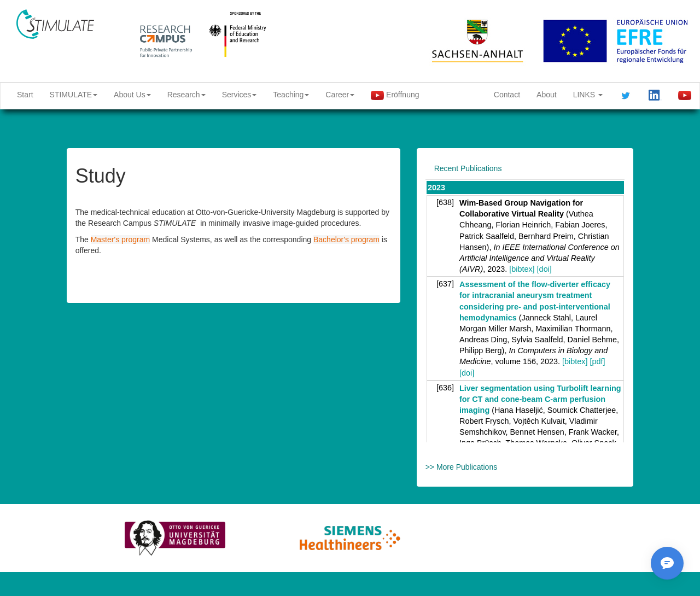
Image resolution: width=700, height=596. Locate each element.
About (547, 95)
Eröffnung (395, 95)
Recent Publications (468, 168)
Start (25, 95)
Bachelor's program (346, 239)
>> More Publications (462, 467)
